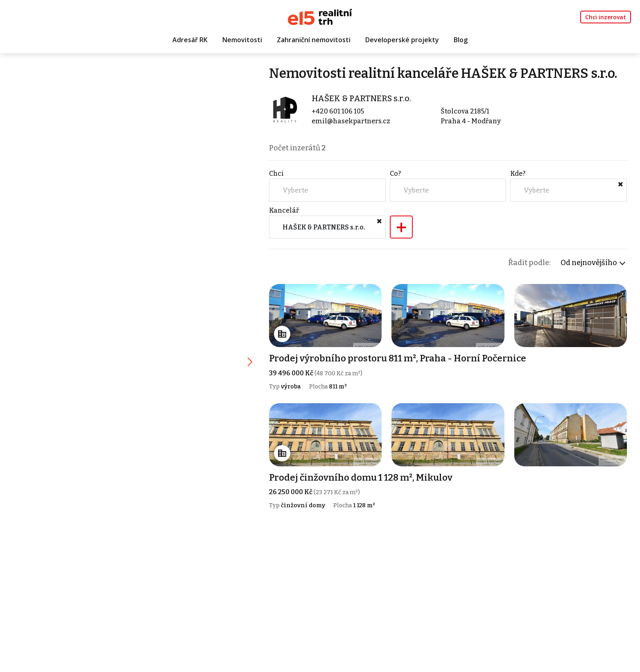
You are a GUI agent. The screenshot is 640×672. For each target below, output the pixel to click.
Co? (395, 174)
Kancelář (284, 210)
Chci (276, 174)
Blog (461, 40)
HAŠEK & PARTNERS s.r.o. (361, 98)
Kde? (518, 174)
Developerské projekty (402, 40)
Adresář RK (190, 40)
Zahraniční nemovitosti (314, 40)
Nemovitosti (242, 40)
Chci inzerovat (606, 17)
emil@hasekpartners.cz (351, 121)
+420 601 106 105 (338, 111)
